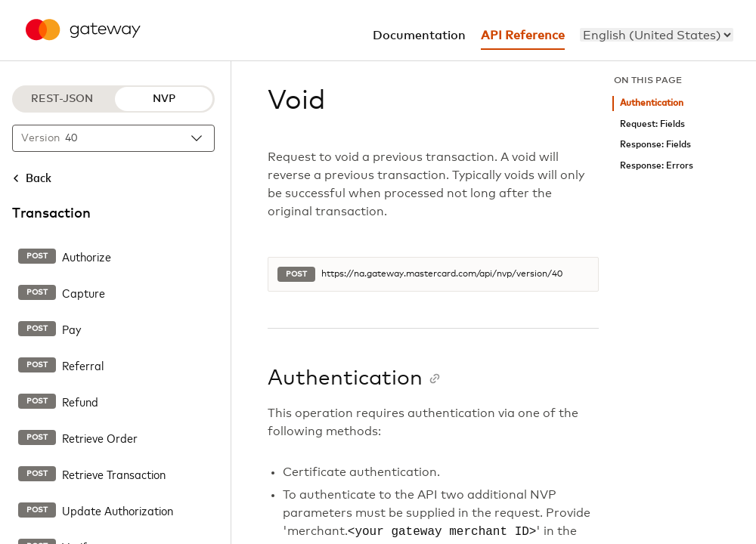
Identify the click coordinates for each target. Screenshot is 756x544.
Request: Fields (652, 124)
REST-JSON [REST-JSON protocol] (62, 99)
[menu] (657, 35)
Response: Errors (657, 166)
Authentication (652, 103)
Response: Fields (655, 145)
